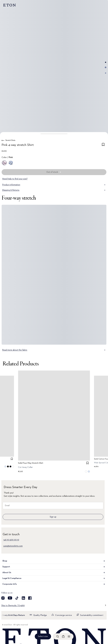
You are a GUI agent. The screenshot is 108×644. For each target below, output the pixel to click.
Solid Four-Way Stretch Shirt (31, 463)
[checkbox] (103, 145)
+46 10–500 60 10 (11, 540)
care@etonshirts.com (13, 546)
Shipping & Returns (54, 190)
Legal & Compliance (54, 578)
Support (54, 567)
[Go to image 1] (106, 62)
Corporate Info (54, 584)
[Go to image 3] (106, 73)
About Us (54, 573)
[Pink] (4, 163)
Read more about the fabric (54, 350)
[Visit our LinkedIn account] (23, 598)
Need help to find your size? (15, 179)
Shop (54, 561)
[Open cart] (63, 636)
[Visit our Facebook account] (30, 598)
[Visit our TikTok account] (17, 598)
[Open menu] (69, 636)
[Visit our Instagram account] (3, 598)
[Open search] (58, 636)
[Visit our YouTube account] (10, 598)
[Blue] (11, 163)
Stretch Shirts (10, 140)
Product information (54, 185)
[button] (54, 134)
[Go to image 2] (106, 67)
